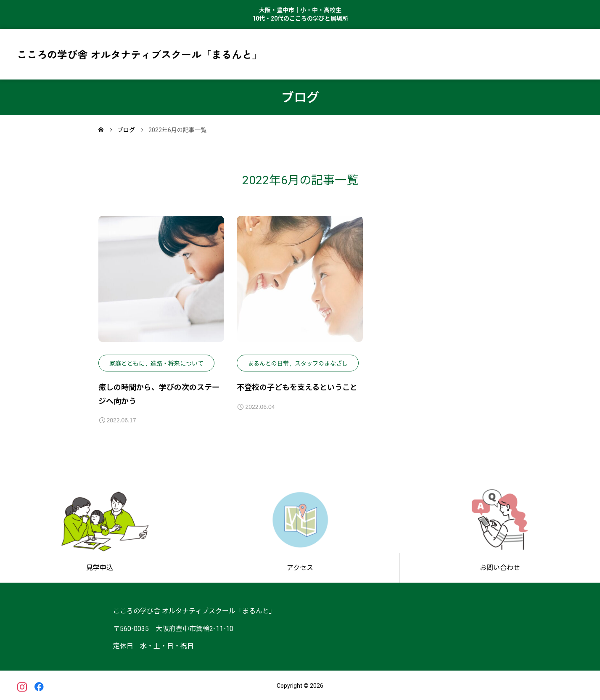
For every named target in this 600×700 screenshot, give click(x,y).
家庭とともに (127, 363)
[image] (161, 285)
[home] (101, 130)
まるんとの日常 (268, 363)
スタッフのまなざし (321, 363)
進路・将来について (177, 363)
